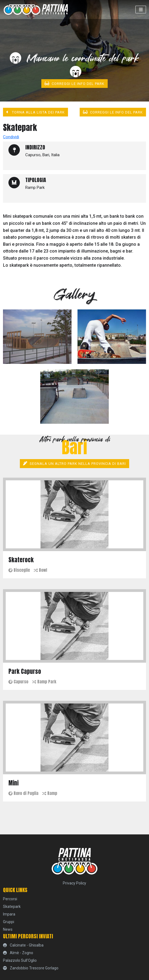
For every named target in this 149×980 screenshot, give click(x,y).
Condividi (11, 137)
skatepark (12, 907)
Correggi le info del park (74, 84)
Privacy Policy (74, 883)
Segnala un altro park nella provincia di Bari (74, 463)
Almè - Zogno (18, 953)
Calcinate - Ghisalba (23, 945)
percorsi (10, 899)
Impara (9, 914)
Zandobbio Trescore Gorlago (31, 968)
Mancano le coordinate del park (75, 64)
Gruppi (9, 922)
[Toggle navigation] (141, 10)
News (8, 929)
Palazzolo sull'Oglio (20, 960)
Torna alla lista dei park (35, 112)
